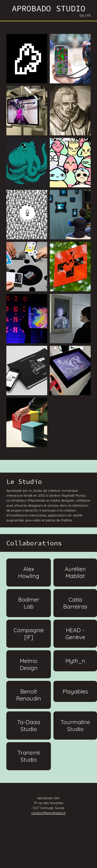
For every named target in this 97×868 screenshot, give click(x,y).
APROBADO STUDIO (49, 8)
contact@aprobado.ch (49, 813)
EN (82, 16)
